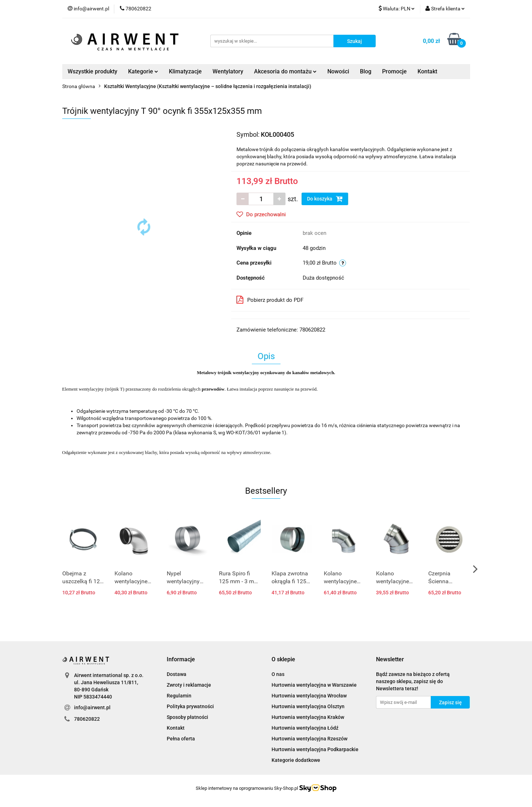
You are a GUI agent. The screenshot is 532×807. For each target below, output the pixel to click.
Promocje (394, 71)
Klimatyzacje (185, 71)
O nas (278, 674)
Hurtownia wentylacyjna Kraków (308, 717)
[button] (181, 660)
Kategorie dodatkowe (296, 760)
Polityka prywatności (190, 706)
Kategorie (143, 71)
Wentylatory (228, 71)
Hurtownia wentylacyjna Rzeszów (309, 739)
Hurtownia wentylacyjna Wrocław (309, 696)
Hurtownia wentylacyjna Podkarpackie (315, 749)
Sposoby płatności (187, 717)
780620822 (87, 719)
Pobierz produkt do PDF (270, 300)
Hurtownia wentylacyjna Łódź (305, 728)
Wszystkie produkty (92, 71)
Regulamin (179, 696)
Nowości (338, 71)
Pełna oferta (181, 739)
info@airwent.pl (92, 707)
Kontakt (427, 71)
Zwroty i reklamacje (189, 685)
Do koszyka (325, 199)
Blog (366, 71)
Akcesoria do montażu (285, 71)
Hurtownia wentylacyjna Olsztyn (308, 706)
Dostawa (177, 674)
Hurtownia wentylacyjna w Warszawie (314, 685)
